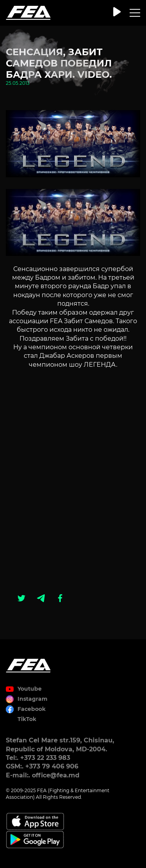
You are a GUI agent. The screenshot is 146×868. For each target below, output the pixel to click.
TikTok (27, 719)
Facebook (32, 709)
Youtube (30, 689)
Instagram (33, 699)
